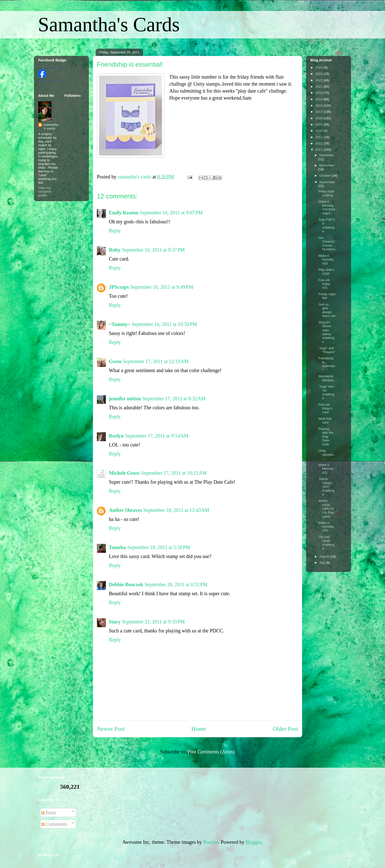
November (327, 165)
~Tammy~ (120, 324)
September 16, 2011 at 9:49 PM (162, 287)
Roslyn (116, 436)
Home (199, 729)
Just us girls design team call (327, 310)
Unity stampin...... (327, 454)
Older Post (285, 729)
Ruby (115, 250)
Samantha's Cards (109, 24)
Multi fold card (325, 421)
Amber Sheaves (125, 510)
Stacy (115, 622)
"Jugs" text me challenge (326, 392)
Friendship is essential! (327, 364)
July (323, 563)
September (327, 182)
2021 (319, 86)
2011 (319, 150)
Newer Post (111, 729)
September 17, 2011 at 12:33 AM (156, 361)
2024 (319, 68)
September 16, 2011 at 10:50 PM (164, 324)
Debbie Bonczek (126, 584)
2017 (319, 112)
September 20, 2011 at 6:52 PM (176, 584)
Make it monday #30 (326, 527)
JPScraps (119, 287)
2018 (319, 105)
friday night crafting (326, 193)
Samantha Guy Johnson (53, 68)
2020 (319, 93)
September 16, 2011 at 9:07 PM (171, 213)
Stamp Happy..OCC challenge (326, 487)
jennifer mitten (125, 399)
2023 (319, 74)
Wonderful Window (326, 378)
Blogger (254, 842)
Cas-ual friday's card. (325, 408)
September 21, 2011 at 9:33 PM (153, 622)
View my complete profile (45, 192)
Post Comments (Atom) (211, 752)
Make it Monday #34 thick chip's (327, 207)
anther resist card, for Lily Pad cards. (326, 508)
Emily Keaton (124, 213)
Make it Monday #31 (326, 469)
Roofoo (211, 842)
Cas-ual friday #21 (324, 284)
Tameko (117, 547)
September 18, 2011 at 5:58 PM (159, 547)
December (327, 155)
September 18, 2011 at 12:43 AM (176, 510)
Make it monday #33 (326, 260)
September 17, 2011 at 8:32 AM (174, 399)
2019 (319, 99)
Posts (49, 813)
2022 (319, 80)
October (326, 176)
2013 (319, 137)
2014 (319, 131)
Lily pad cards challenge (326, 543)
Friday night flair (327, 296)
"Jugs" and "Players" (327, 350)
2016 (319, 118)
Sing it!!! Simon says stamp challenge (326, 332)
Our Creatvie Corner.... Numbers (327, 244)
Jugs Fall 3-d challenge (327, 225)
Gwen (115, 361)
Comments (54, 824)
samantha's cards (51, 127)
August (325, 556)
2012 (319, 143)
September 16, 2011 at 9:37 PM (153, 250)
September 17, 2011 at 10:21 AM (174, 473)
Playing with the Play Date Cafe (326, 437)
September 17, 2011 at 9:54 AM (157, 436)
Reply (115, 231)
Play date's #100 (326, 272)
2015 (319, 124)
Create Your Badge (50, 80)
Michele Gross (124, 473)
